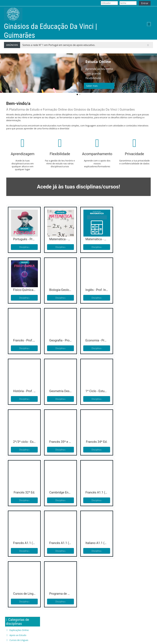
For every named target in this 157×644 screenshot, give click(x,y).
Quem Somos (13, 626)
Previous (4, 75)
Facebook (86, 626)
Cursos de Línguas (131, 226)
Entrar (145, 3)
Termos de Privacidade (55, 626)
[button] (149, 24)
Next (153, 75)
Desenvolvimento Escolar (135, 231)
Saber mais (92, 86)
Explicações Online (131, 216)
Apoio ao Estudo (130, 221)
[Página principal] (13, 14)
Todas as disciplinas (130, 235)
